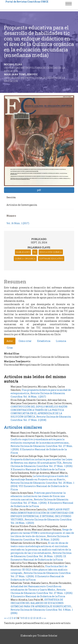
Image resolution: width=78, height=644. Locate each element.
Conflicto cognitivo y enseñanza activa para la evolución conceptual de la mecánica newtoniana (40, 441)
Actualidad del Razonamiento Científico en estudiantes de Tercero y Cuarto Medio (36, 588)
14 (37, 618)
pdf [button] (39, 190)
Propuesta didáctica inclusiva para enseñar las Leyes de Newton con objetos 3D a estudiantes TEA (41, 461)
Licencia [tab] (61, 341)
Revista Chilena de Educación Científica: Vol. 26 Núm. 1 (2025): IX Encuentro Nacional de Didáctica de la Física (41, 556)
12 (31, 618)
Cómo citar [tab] (25, 341)
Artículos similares (23, 427)
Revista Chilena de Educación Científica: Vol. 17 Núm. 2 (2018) (41, 418)
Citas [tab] (10, 348)
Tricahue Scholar (47, 636)
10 (26, 618)
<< (5, 618)
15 (40, 618)
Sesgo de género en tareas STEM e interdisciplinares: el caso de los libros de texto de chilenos (42, 533)
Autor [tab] (10, 341)
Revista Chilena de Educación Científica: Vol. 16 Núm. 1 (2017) (38, 395)
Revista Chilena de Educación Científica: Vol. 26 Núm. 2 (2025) (40, 538)
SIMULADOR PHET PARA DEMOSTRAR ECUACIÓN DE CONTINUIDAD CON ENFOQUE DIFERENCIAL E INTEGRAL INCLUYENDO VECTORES (42, 514)
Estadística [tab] (44, 341)
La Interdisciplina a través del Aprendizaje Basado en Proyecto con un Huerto (39, 478)
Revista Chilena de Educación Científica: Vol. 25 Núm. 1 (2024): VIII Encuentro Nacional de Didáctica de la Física (42, 486)
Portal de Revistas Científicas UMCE (27, 2)
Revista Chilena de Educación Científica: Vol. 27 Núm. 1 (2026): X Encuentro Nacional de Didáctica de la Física (42, 449)
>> (45, 618)
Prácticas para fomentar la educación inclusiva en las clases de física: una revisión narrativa (38, 496)
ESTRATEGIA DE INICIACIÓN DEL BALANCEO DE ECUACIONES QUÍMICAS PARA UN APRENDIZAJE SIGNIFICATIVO (41, 603)
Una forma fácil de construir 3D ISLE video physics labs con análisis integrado (39, 570)
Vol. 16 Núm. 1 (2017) (18, 223)
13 (34, 618)
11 (29, 618)
